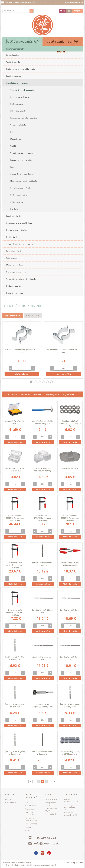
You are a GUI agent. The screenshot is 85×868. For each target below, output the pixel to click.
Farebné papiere (13, 55)
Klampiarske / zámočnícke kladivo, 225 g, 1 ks (42, 422)
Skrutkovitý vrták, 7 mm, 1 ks (70, 658)
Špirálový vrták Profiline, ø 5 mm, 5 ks (42, 753)
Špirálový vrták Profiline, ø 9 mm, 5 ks (15, 706)
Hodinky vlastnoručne (19, 195)
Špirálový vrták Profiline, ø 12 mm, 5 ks (42, 564)
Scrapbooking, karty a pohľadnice (19, 223)
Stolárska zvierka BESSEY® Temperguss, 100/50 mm (15, 612)
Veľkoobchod (71, 794)
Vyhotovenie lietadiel (18, 125)
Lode (12, 167)
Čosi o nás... (11, 794)
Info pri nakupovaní (31, 796)
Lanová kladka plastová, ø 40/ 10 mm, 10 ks (70, 753)
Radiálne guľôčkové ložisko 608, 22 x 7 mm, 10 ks (70, 424)
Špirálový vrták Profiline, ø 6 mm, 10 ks (15, 753)
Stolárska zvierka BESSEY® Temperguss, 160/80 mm (70, 518)
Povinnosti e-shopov (52, 814)
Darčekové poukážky (14, 286)
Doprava (28, 827)
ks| (77, 11)
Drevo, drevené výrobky (16, 293)
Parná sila (14, 209)
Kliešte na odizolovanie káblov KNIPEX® (70, 564)
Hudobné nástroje (17, 104)
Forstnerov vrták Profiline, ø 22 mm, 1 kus (42, 706)
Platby (27, 831)
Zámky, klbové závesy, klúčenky (22, 174)
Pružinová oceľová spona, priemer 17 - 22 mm (63, 351)
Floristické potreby (13, 237)
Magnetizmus (16, 139)
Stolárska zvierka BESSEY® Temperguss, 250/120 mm (15, 518)
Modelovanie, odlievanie (16, 265)
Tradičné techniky (13, 62)
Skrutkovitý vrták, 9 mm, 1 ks (70, 611)
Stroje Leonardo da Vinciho (21, 188)
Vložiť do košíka (22, 374)
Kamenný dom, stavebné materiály (24, 118)
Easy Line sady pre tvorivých (21, 160)
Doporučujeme (33, 315)
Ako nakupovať (30, 809)
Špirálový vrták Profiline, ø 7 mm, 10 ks (70, 706)
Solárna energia (17, 202)
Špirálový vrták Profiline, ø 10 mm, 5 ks (15, 658)
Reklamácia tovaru (51, 799)
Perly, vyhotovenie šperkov (17, 230)
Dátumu (38, 394)
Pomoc (48, 794)
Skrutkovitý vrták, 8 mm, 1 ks (42, 658)
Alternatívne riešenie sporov (31, 819)
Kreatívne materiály (25, 41)
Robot (13, 132)
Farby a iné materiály (14, 251)
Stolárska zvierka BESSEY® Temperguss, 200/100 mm (42, 518)
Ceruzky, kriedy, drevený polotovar (20, 244)
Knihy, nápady (12, 258)
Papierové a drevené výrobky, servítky (21, 69)
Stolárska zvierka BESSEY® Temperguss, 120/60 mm (15, 565)
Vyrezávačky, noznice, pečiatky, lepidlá (21, 279)
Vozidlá (13, 146)
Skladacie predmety (18, 111)
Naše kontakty (11, 803)
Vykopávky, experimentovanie (22, 153)
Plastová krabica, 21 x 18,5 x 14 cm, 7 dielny (42, 470)
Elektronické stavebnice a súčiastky (24, 181)
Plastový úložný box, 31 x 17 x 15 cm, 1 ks (15, 470)
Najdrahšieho (69, 394)
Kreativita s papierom (14, 76)
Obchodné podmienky (29, 814)
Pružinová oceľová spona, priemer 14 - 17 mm (22, 351)
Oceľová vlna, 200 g (70, 468)
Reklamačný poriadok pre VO (71, 814)
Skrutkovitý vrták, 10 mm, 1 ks (42, 611)
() (64, 11)
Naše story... (10, 799)
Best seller (25, 394)
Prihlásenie (69, 2)
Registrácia (79, 2)
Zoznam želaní (30, 806)
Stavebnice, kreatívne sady (18, 83)
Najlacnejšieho (52, 394)
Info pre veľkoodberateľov (71, 800)
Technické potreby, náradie (22, 90)
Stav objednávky (31, 824)
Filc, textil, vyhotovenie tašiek (17, 272)
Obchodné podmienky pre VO (70, 807)
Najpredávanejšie (12, 315)
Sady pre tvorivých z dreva (20, 97)
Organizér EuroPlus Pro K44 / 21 (15, 422)
